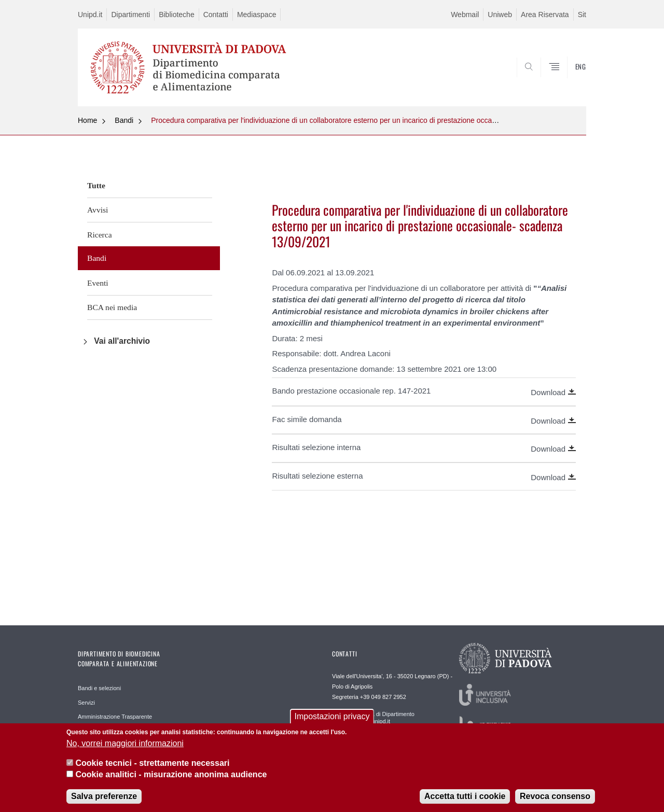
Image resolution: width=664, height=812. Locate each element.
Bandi (124, 120)
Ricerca (100, 235)
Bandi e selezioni (99, 688)
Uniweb (500, 15)
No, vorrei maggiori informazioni (125, 750)
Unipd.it (90, 15)
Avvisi (98, 210)
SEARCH (568, 81)
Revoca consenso (555, 803)
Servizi (86, 703)
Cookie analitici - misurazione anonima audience (171, 781)
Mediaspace (257, 15)
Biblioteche (177, 15)
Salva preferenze (104, 803)
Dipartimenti (130, 15)
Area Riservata (545, 15)
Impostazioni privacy (332, 723)
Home (87, 120)
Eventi (98, 283)
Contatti (216, 15)
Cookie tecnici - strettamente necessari (152, 770)
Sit (582, 15)
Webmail (465, 15)
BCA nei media (112, 307)
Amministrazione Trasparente (115, 717)
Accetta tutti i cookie (465, 803)
